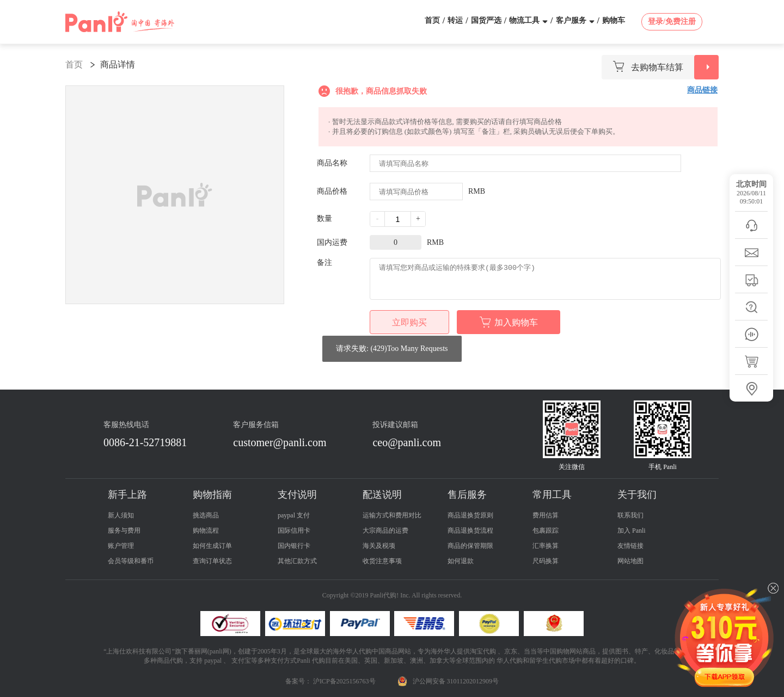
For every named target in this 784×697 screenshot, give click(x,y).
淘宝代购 (483, 651)
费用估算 (546, 515)
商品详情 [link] (118, 64)
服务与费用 (124, 531)
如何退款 (461, 561)
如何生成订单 (212, 546)
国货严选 (486, 20)
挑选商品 (206, 515)
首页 (432, 20)
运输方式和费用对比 (392, 515)
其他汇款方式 (297, 561)
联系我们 (630, 515)
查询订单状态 (212, 561)
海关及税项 (379, 546)
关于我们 (637, 495)
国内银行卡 (294, 546)
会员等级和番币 (131, 561)
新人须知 (121, 515)
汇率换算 (546, 546)
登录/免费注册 (672, 21)
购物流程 (206, 531)
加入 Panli (632, 531)
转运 (455, 20)
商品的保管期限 (470, 546)
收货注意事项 (382, 561)
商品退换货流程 (470, 531)
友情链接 (630, 546)
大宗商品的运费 (385, 531)
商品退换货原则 (470, 515)
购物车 (614, 20)
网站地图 (630, 561)
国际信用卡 (294, 531)
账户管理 (121, 546)
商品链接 (702, 90)
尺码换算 (546, 561)
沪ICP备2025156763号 (344, 681)
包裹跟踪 (546, 531)
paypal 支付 (294, 515)
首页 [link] (74, 64)
